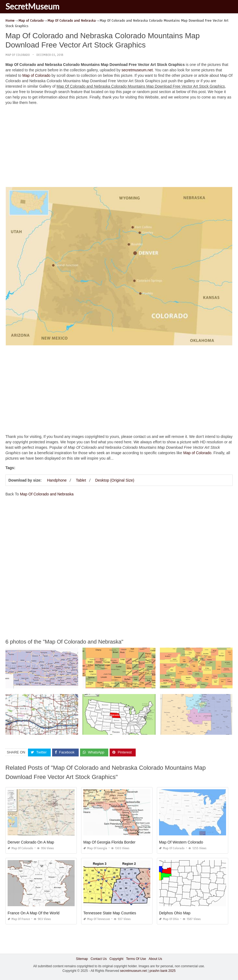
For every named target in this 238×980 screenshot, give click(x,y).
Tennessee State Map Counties (110, 913)
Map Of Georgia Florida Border (109, 842)
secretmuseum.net (137, 70)
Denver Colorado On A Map (31, 842)
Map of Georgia (95, 848)
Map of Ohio (169, 919)
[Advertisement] (119, 147)
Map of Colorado (18, 55)
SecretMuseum (32, 6)
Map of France (19, 919)
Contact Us (99, 959)
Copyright (116, 959)
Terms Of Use (136, 959)
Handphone (57, 480)
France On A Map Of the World (34, 913)
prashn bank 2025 (163, 971)
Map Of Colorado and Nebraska (47, 494)
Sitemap (82, 959)
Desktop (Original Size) (115, 480)
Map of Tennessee (97, 919)
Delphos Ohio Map (175, 913)
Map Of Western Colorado (181, 842)
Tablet (81, 480)
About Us (155, 959)
